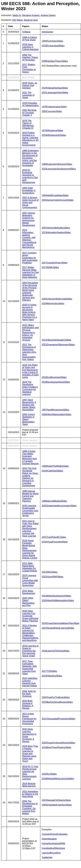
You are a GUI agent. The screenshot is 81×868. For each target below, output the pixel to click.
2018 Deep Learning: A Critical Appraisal (30, 47)
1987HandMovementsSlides (55, 410)
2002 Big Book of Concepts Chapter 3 (29, 113)
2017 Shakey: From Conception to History (29, 68)
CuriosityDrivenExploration (55, 834)
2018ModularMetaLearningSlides (58, 779)
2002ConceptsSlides (52, 111)
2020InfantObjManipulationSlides (58, 600)
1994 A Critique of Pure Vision (30, 39)
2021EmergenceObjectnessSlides (58, 345)
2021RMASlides (50, 572)
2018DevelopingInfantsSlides (56, 382)
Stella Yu (17, 15)
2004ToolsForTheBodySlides (56, 697)
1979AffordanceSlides (52, 130)
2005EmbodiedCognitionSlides (57, 805)
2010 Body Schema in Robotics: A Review (28, 705)
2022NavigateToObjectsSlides (56, 800)
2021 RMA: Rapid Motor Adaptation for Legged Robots (30, 567)
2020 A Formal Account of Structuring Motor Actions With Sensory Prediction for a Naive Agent (30, 312)
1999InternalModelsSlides (54, 501)
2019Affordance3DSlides (54, 135)
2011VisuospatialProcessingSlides (58, 719)
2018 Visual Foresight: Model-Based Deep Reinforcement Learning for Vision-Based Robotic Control (30, 549)
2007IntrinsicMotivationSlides (56, 228)
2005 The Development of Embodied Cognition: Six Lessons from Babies (30, 807)
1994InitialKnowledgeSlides (55, 195)
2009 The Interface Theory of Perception (30, 57)
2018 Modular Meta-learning (29, 785)
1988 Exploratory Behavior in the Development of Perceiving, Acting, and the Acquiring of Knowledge (30, 158)
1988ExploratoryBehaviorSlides (57, 164)
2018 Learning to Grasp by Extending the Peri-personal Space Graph (30, 651)
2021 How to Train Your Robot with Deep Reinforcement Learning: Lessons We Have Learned (30, 528)
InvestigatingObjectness (53, 848)
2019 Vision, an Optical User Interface (30, 85)
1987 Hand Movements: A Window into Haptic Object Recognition (29, 405)
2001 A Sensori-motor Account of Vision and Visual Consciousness (30, 203)
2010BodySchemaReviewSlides (57, 702)
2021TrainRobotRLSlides (54, 537)
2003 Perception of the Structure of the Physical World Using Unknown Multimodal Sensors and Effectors (30, 291)
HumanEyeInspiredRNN (53, 843)
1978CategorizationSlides (54, 107)
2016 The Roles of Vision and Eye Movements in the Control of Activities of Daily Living (30, 371)
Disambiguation (49, 839)
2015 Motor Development (29, 592)
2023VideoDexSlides (52, 676)
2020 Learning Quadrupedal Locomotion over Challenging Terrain (30, 511)
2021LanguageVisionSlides (55, 93)
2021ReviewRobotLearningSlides (58, 628)
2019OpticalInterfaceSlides (55, 88)
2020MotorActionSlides (53, 304)
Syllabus (26, 32)
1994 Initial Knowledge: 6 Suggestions (29, 190)
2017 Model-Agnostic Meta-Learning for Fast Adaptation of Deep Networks (30, 272)
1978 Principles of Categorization (30, 104)
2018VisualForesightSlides (55, 542)
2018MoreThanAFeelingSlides (56, 747)
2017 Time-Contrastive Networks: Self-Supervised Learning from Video (30, 667)
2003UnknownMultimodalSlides (57, 299)
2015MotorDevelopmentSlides (56, 596)
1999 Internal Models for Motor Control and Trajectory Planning (30, 496)
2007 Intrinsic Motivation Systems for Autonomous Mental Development (29, 219)
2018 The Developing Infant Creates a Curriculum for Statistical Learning (30, 388)
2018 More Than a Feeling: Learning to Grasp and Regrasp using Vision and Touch (30, 754)
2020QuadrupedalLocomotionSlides (59, 506)
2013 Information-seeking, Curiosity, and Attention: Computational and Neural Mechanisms (29, 239)
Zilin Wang (17, 20)
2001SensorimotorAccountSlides (58, 200)
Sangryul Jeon (31, 20)
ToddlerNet (47, 857)
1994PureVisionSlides (52, 41)
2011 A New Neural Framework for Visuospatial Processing (29, 719)
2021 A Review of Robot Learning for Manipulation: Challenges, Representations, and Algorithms (30, 633)
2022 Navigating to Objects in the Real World (30, 794)
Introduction (47, 32)
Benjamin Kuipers (31, 15)
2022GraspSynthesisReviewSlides (58, 743)
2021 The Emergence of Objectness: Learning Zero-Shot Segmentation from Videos (29, 352)
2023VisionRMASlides (53, 577)
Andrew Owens (48, 15)
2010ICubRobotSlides (52, 471)
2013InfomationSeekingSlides (56, 232)
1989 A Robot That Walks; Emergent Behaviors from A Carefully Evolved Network (30, 457)
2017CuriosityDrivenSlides (55, 263)
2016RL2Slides (49, 774)
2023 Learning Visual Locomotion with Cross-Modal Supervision (30, 580)
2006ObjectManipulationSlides (57, 414)
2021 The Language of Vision (28, 95)
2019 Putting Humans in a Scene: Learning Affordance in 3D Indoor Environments (30, 139)
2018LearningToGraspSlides (56, 651)
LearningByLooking (51, 853)
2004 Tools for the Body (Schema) (29, 694)
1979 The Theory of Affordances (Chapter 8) (28, 124)
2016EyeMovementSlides (54, 377)
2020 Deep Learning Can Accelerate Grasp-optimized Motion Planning (30, 616)
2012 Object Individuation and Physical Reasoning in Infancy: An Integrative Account (30, 333)
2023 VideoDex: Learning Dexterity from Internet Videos (30, 682)
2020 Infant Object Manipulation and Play (28, 602)
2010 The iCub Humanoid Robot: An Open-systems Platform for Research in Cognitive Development (30, 477)
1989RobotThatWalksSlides (55, 466)
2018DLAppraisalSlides (53, 46)
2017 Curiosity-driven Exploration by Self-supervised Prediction (30, 258)
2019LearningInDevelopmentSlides (59, 169)
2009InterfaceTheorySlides (55, 61)
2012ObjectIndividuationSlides (56, 340)
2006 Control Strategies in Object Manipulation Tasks (28, 419)
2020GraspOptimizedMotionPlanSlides (61, 623)
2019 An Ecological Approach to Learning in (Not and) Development (30, 176)
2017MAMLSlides (50, 267)
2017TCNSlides (49, 671)
